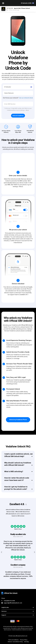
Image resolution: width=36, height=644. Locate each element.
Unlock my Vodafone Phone (18, 420)
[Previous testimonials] (1, 552)
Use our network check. (26, 98)
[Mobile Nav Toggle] (3, 3)
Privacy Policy (24, 640)
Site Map (26, 642)
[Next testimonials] (35, 552)
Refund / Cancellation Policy (15, 642)
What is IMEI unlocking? (14, 471)
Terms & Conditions (13, 640)
